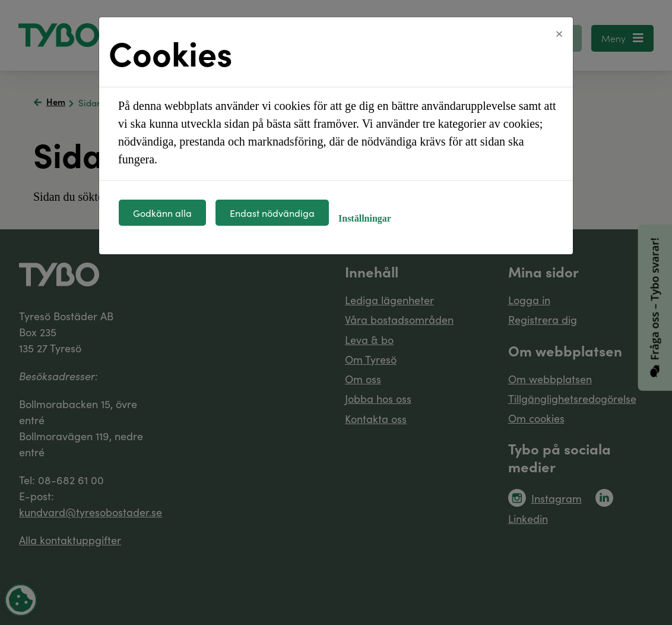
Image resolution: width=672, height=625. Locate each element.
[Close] (559, 34)
